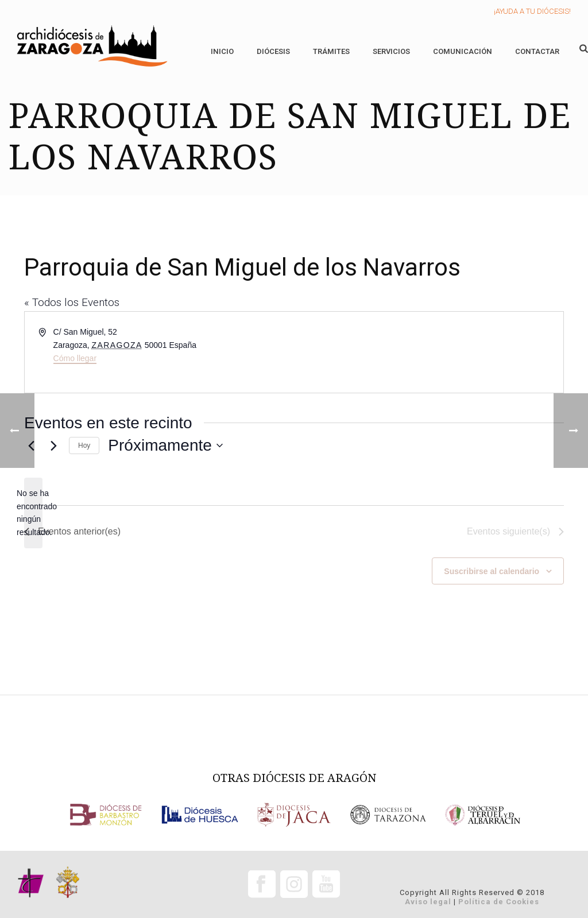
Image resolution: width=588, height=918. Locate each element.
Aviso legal (428, 902)
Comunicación (463, 51)
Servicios (391, 51)
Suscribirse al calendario (492, 571)
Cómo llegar (75, 358)
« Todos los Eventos (72, 302)
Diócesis (273, 51)
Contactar (537, 51)
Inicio (222, 51)
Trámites (331, 51)
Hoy (84, 446)
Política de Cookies (499, 902)
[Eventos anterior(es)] (72, 532)
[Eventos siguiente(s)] (53, 446)
